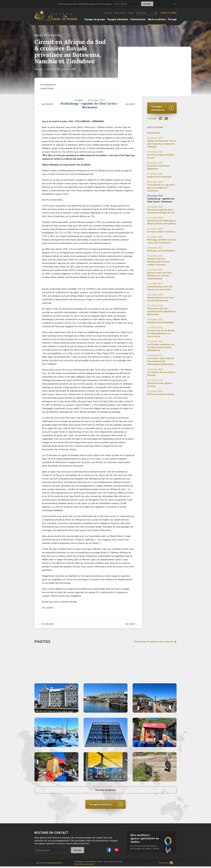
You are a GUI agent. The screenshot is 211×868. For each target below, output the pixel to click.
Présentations (138, 19)
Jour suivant (129, 104)
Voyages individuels (118, 19)
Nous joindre (120, 13)
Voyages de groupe (95, 19)
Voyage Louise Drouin (87, 863)
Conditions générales (84, 866)
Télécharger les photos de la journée (155, 641)
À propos (108, 13)
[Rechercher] (147, 13)
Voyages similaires (158, 108)
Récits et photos (157, 19)
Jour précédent (49, 104)
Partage (172, 19)
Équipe (131, 13)
